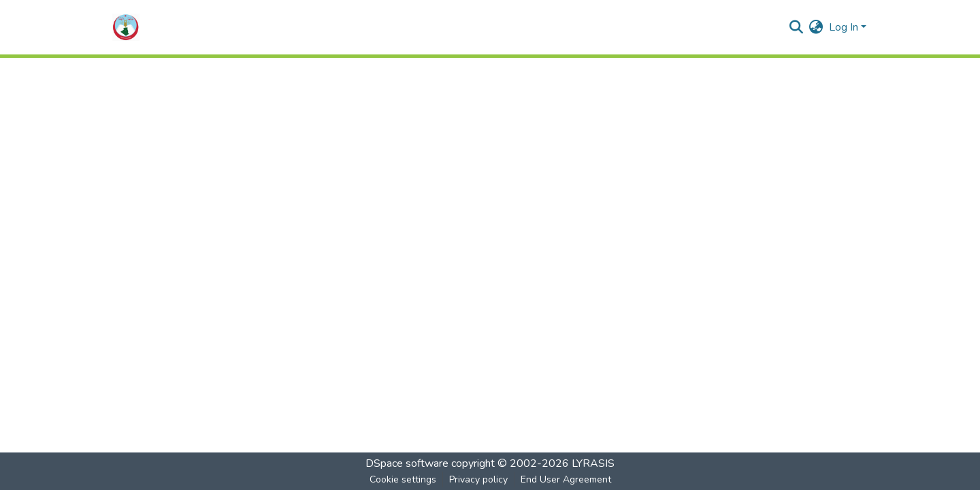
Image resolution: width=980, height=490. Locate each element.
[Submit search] (797, 27)
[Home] (126, 27)
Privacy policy (478, 479)
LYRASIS (593, 463)
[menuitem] (816, 27)
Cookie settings (403, 479)
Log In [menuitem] (844, 27)
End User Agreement (566, 479)
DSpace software (407, 463)
